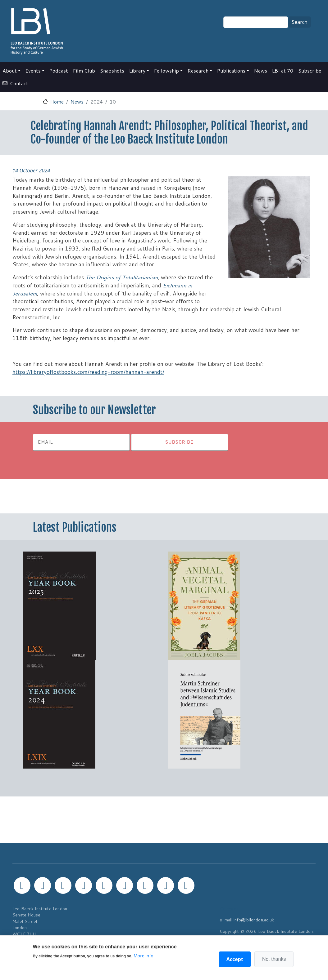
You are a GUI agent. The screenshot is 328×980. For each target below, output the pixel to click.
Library (137, 71)
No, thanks (274, 959)
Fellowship (166, 71)
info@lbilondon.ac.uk (254, 920)
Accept (235, 959)
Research (198, 71)
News (261, 71)
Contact (19, 83)
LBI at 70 (283, 71)
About (10, 71)
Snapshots (112, 71)
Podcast (59, 71)
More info (143, 956)
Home (57, 102)
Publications (231, 71)
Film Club (84, 71)
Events (33, 71)
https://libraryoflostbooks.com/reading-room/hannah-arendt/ (88, 372)
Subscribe (310, 71)
